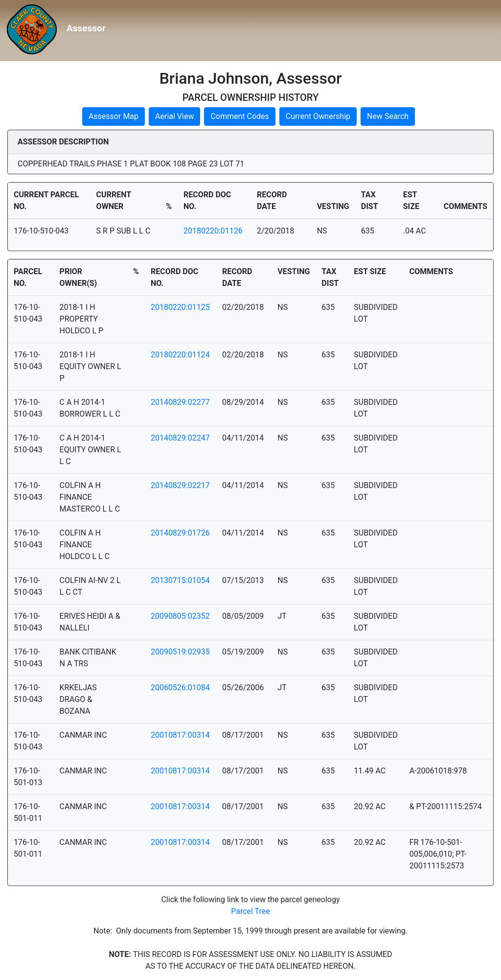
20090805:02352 (180, 616)
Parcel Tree (250, 911)
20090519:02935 (180, 652)
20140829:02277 (180, 402)
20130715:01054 (180, 580)
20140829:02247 (180, 438)
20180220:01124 (180, 355)
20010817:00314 (180, 735)
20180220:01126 (213, 231)
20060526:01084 (180, 688)
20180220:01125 (180, 307)
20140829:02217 (180, 485)
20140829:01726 (180, 533)
